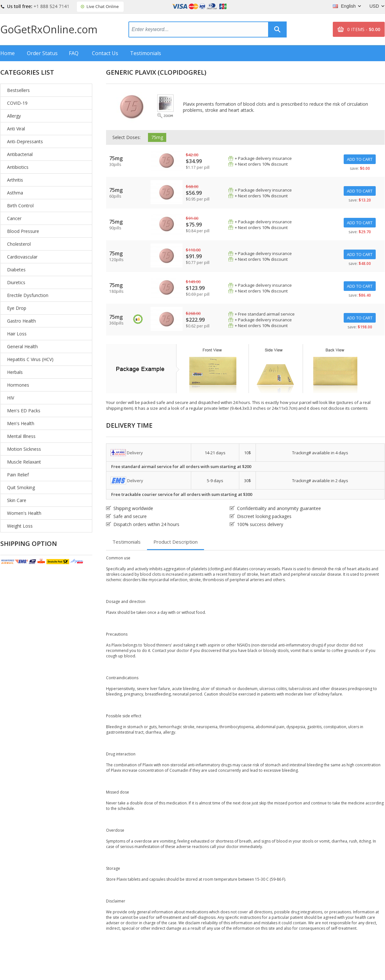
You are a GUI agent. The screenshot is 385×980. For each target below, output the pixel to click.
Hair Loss (17, 334)
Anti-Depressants (25, 141)
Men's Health (21, 423)
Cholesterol (19, 244)
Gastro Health (21, 321)
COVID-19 (17, 103)
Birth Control (20, 206)
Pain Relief (18, 475)
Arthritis (15, 180)
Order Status (42, 53)
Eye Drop (17, 308)
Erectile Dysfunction (28, 295)
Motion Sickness (24, 449)
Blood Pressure (23, 231)
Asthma (15, 193)
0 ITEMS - (364, 29)
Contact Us (105, 53)
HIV (11, 398)
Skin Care (17, 500)
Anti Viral (16, 129)
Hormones (18, 385)
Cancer (14, 218)
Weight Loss (20, 526)
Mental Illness (21, 436)
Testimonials (146, 53)
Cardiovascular (22, 257)
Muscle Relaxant (24, 462)
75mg (157, 137)
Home (8, 53)
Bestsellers (18, 90)
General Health (22, 346)
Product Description (176, 542)
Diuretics (16, 282)
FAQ (74, 53)
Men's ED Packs (24, 411)
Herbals (15, 372)
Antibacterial (20, 154)
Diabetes (16, 270)
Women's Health (24, 513)
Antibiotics (18, 167)
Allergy (14, 116)
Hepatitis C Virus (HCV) (30, 359)
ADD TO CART (360, 159)
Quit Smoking (21, 487)
